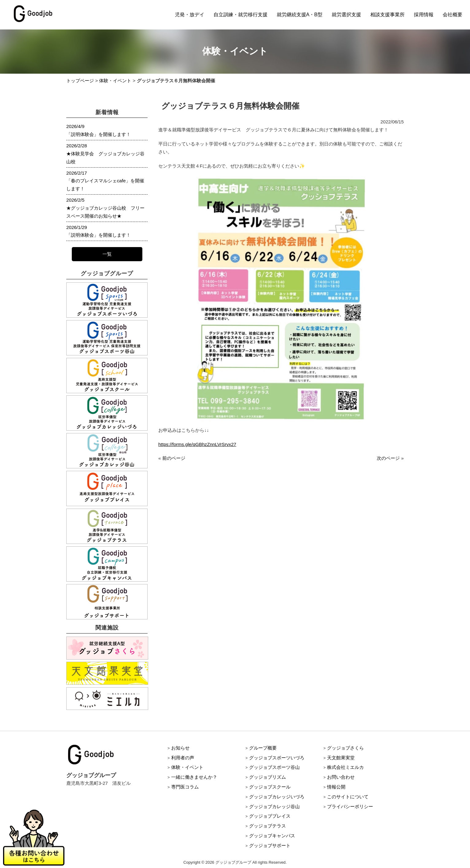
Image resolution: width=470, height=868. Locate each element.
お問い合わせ (341, 777)
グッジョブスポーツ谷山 (274, 767)
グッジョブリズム (268, 777)
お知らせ (180, 748)
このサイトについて (348, 797)
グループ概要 (263, 748)
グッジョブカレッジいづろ (277, 797)
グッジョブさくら (345, 748)
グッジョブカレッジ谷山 (274, 806)
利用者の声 (183, 758)
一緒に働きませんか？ (194, 777)
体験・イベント (115, 81)
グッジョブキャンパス (272, 836)
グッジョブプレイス (270, 816)
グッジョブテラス (268, 826)
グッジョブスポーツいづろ (277, 758)
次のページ (388, 458)
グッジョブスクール (270, 787)
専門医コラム (185, 787)
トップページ (80, 81)
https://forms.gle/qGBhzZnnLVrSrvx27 (197, 444)
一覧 (107, 254)
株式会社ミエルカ (345, 767)
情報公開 (336, 787)
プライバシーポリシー (350, 806)
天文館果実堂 (341, 758)
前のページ (174, 458)
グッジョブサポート (270, 845)
